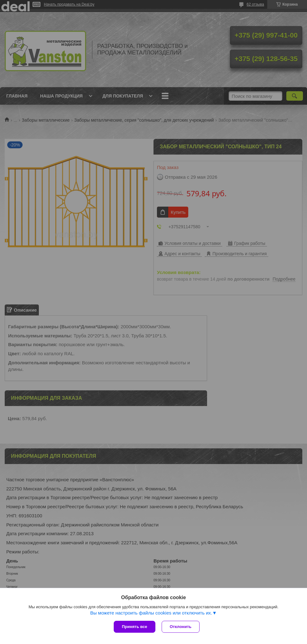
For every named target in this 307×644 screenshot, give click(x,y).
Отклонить (181, 627)
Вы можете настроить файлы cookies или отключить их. (151, 613)
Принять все (135, 627)
